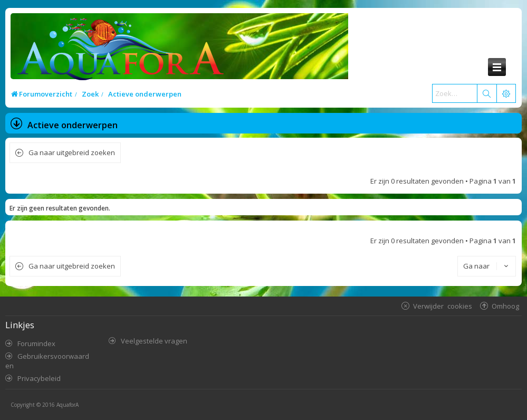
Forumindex (36, 343)
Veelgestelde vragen (154, 341)
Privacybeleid (39, 378)
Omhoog (505, 306)
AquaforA (68, 405)
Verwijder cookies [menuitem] (443, 306)
